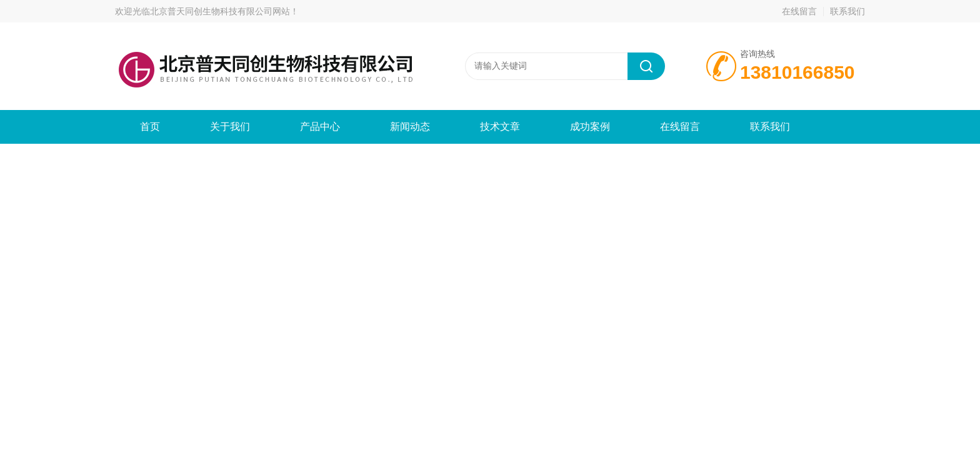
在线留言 (799, 11)
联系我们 (847, 11)
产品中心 (320, 127)
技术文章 (500, 127)
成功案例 (590, 127)
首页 (150, 127)
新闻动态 (410, 127)
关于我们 (230, 127)
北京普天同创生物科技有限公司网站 (220, 11)
